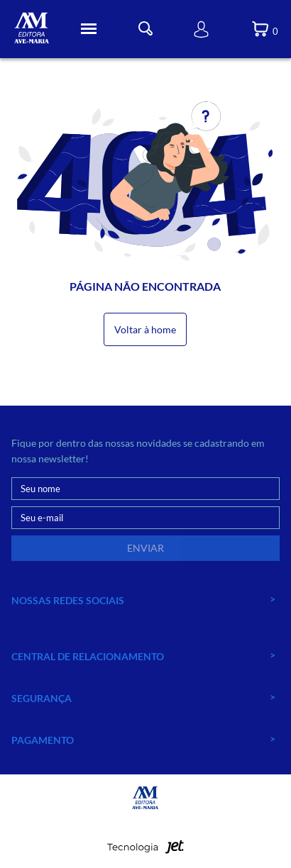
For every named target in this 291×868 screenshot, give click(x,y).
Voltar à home (145, 329)
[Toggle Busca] (145, 29)
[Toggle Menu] (89, 29)
